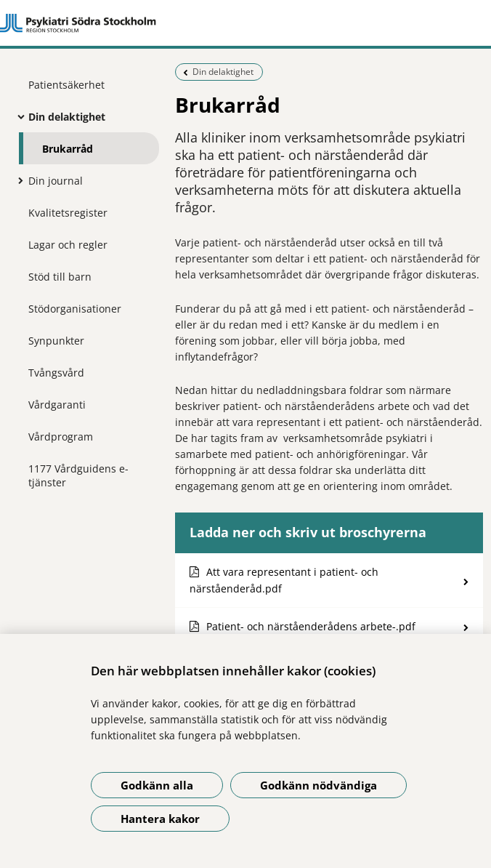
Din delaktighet (67, 117)
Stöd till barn (60, 277)
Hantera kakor (160, 819)
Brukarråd (68, 149)
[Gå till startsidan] (245, 23)
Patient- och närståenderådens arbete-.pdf (311, 626)
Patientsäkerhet (66, 85)
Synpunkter (56, 341)
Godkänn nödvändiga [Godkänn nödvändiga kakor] (318, 785)
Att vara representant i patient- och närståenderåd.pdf (284, 580)
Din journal (56, 181)
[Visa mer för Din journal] (17, 180)
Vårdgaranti (57, 405)
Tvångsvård (56, 373)
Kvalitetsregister (68, 213)
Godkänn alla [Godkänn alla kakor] (157, 785)
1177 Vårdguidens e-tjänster (78, 475)
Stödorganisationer (75, 309)
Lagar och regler (68, 245)
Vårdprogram (61, 437)
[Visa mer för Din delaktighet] (17, 116)
